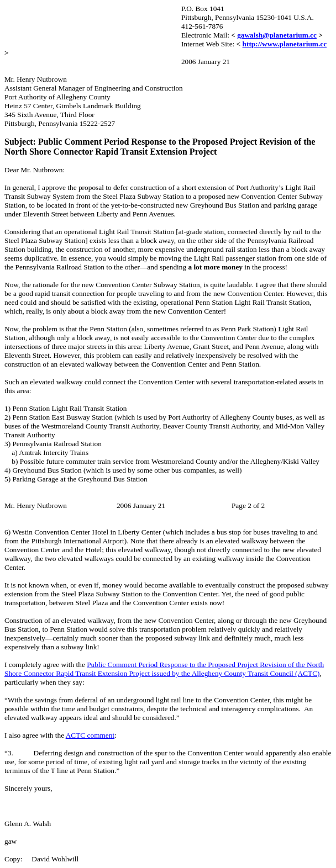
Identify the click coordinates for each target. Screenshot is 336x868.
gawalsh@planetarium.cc (277, 35)
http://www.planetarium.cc (285, 44)
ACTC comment (90, 735)
